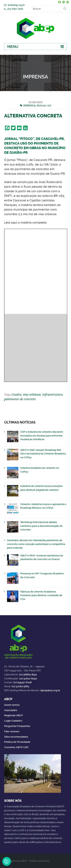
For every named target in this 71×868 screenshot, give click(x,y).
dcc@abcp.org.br (16, 5)
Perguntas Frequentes (17, 726)
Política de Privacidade (17, 742)
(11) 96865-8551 (28, 674)
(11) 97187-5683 (20, 686)
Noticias (41, 105)
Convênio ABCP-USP (16, 747)
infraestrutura (52, 394)
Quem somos (12, 705)
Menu (13, 47)
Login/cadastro (13, 721)
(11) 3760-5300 (15, 9)
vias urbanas (32, 394)
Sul (49, 105)
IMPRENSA (29, 105)
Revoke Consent (7, 861)
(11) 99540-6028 (22, 682)
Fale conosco (12, 731)
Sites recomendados (16, 737)
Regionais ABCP (13, 715)
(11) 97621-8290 (28, 678)
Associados (11, 710)
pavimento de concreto (20, 399)
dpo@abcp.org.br (50, 690)
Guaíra (16, 394)
